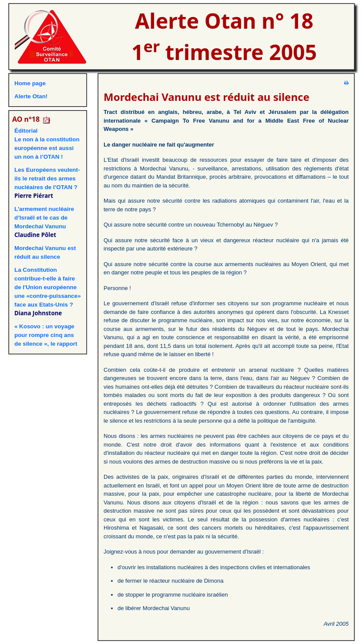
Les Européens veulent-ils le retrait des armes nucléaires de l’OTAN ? (47, 179)
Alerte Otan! (31, 96)
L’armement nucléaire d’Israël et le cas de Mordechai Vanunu (44, 218)
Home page (30, 83)
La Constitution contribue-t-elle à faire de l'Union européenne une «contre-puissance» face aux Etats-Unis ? (48, 287)
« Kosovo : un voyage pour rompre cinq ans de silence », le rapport (46, 335)
